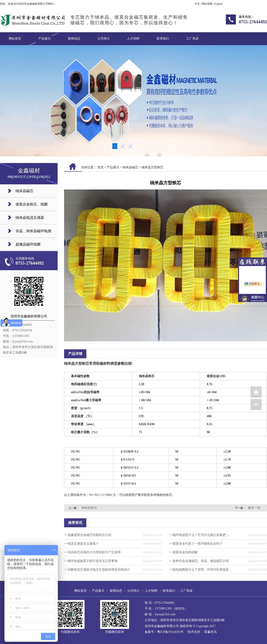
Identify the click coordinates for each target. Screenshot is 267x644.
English (218, 4)
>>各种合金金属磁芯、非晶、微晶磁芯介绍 (199, 561)
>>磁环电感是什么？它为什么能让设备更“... (199, 535)
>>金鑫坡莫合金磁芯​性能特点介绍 (88, 535)
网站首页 (15, 39)
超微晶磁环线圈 (28, 244)
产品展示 (44, 39)
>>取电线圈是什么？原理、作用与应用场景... (200, 570)
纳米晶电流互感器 (30, 218)
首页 (101, 167)
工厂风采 (192, 39)
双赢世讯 (210, 632)
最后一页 (254, 508)
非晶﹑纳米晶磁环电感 (33, 231)
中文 (197, 4)
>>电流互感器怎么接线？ (81, 544)
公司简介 (104, 39)
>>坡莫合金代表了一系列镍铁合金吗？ (196, 544)
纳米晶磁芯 (24, 191)
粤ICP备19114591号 (170, 632)
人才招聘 (133, 39)
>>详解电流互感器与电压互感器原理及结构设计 (97, 570)
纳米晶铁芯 (89, 508)
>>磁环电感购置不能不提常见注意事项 (91, 561)
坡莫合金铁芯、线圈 (32, 204)
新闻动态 (74, 39)
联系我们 (163, 39)
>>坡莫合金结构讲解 (183, 552)
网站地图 (207, 4)
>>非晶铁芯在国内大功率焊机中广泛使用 (92, 552)
